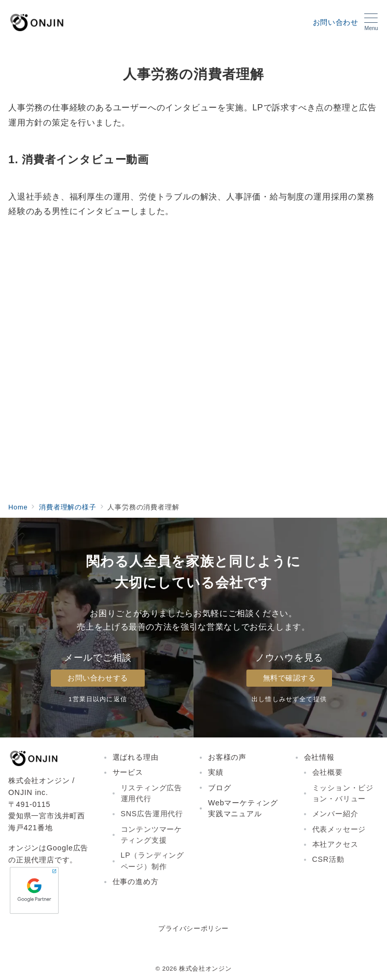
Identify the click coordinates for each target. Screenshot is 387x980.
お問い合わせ (335, 22)
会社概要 (328, 772)
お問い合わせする (98, 678)
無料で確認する (289, 678)
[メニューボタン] (371, 22)
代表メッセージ (339, 829)
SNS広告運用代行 (152, 814)
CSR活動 (328, 859)
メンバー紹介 (335, 814)
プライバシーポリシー (193, 928)
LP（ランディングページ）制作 (153, 861)
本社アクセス (335, 844)
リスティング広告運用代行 (151, 793)
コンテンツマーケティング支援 (151, 835)
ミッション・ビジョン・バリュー (343, 793)
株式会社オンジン (205, 968)
